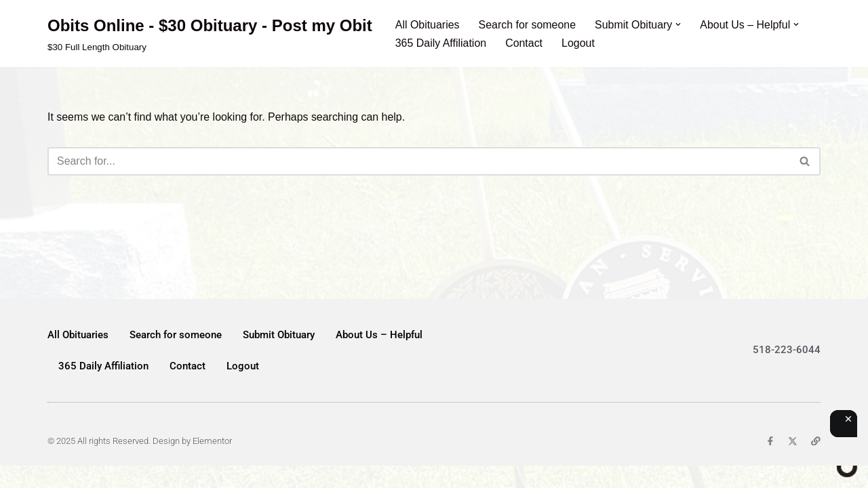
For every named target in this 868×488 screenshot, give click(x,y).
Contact (525, 43)
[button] (679, 24)
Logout (579, 43)
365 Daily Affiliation (441, 43)
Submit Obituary (279, 357)
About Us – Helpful (379, 357)
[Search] (419, 161)
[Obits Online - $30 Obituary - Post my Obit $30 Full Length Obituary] (210, 34)
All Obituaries (428, 25)
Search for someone (528, 25)
